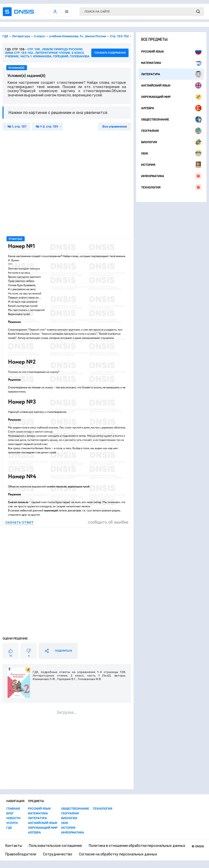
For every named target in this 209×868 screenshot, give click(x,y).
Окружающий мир (171, 97)
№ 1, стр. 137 (17, 127)
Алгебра (171, 108)
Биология (171, 142)
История (171, 165)
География (171, 131)
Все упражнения (115, 127)
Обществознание (171, 119)
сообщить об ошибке (108, 522)
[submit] (198, 12)
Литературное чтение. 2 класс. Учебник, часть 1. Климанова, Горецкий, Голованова (47, 55)
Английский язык (171, 85)
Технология (171, 187)
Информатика (171, 176)
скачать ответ (19, 522)
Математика (171, 63)
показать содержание (110, 53)
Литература (171, 74)
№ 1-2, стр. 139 (47, 127)
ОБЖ (171, 153)
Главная (13, 809)
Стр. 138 (34, 49)
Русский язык (171, 51)
